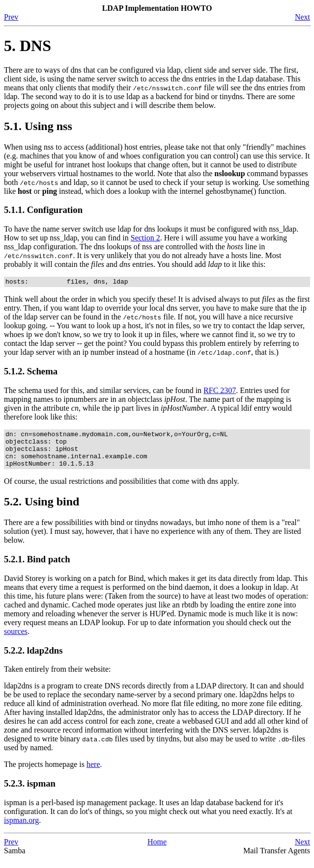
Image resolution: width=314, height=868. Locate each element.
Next (302, 17)
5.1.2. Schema (31, 373)
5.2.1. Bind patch (37, 568)
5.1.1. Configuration (43, 210)
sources (16, 640)
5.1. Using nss (38, 126)
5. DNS (28, 46)
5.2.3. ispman (30, 792)
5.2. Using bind (42, 510)
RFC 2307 (220, 392)
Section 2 (145, 238)
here (93, 773)
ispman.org (21, 829)
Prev (11, 17)
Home (157, 851)
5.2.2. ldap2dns (33, 659)
